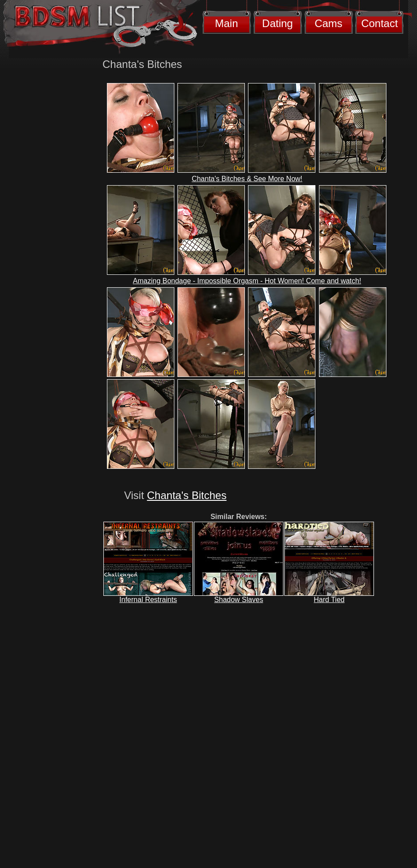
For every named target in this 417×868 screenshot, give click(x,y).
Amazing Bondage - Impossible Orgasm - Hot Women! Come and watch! (247, 281)
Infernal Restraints (148, 600)
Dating (277, 23)
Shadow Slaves (239, 600)
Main (226, 23)
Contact (380, 23)
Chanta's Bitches (187, 495)
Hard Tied (329, 600)
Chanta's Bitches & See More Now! (247, 179)
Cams (328, 23)
